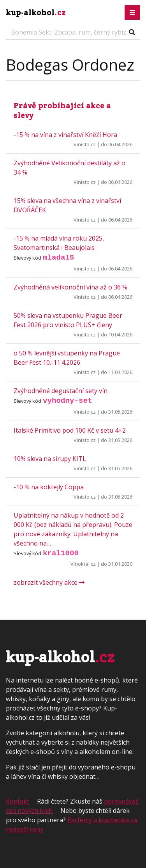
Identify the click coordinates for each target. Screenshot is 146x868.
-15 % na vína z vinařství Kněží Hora (65, 135)
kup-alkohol (36, 12)
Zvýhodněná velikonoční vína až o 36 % (70, 287)
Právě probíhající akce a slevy (62, 110)
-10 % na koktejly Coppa (49, 487)
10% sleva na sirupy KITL (50, 459)
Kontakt (18, 801)
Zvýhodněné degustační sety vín (61, 391)
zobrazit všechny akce (49, 582)
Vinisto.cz (85, 144)
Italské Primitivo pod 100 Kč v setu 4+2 (70, 430)
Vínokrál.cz (83, 564)
